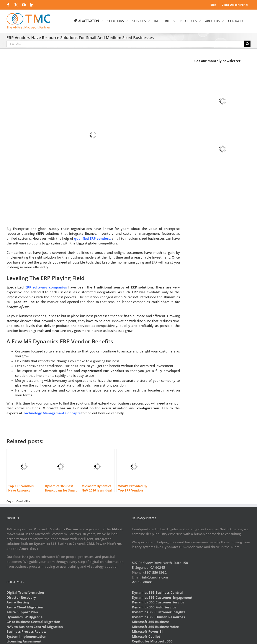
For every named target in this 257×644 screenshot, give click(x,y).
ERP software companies (46, 287)
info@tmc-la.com (155, 577)
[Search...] (125, 44)
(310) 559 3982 (155, 572)
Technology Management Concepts (52, 413)
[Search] (247, 44)
